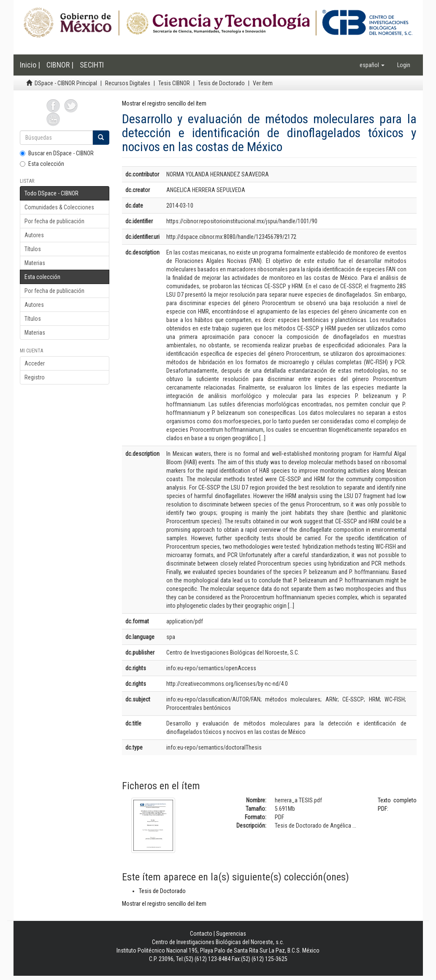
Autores (34, 235)
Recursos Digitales (128, 83)
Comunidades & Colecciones (59, 207)
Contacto (201, 934)
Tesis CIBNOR (174, 83)
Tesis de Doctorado (221, 83)
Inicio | (30, 65)
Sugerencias (231, 934)
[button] (372, 65)
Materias (35, 263)
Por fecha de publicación (54, 221)
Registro (35, 377)
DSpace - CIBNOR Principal (66, 83)
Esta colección (42, 164)
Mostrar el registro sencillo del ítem (164, 103)
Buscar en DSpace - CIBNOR (57, 153)
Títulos (33, 249)
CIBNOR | (60, 65)
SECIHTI (92, 65)
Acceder (35, 363)
